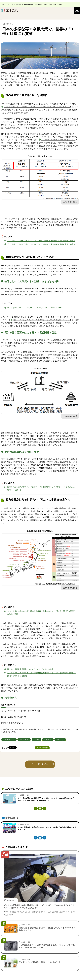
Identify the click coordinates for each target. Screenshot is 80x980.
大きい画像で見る (69, 202)
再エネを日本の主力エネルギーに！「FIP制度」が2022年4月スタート (35, 308)
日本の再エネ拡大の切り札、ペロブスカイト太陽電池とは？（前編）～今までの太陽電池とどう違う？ (41, 489)
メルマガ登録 (43, 748)
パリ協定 (25, 740)
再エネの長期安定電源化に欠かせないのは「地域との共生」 (31, 669)
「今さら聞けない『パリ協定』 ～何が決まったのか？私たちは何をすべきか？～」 (37, 107)
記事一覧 (19, 5)
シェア (5, 748)
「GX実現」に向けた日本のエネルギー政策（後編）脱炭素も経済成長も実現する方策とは (41, 246)
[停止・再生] (40, 808)
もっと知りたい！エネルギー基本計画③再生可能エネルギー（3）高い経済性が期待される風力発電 (41, 613)
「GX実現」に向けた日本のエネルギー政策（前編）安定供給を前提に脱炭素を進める (41, 241)
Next (44, 808)
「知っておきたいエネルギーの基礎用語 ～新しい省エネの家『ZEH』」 (41, 320)
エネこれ (11, 5)
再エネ (61, 740)
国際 (37, 740)
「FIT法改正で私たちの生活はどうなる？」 (58, 140)
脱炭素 (48, 740)
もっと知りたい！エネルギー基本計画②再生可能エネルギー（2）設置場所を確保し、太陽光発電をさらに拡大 (41, 674)
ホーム (4, 5)
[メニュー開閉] (77, 10)
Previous (36, 808)
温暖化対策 (10, 740)
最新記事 (10, 818)
